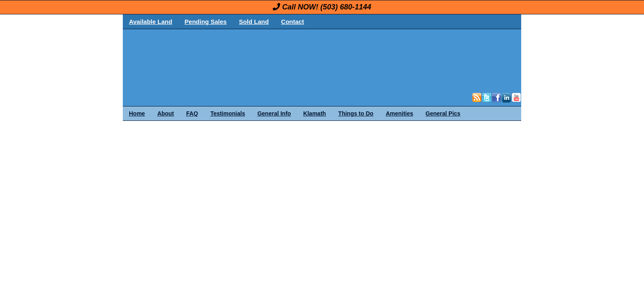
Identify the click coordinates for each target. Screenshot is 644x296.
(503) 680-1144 (346, 7)
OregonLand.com (357, 60)
